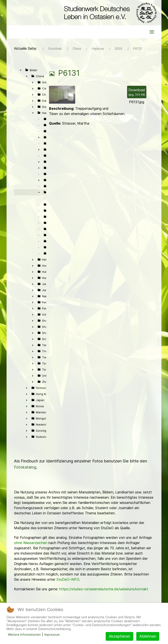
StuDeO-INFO (68, 579)
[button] (152, 32)
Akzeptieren (119, 636)
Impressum (52, 635)
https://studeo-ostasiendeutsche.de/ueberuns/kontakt (104, 589)
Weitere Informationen (24, 635)
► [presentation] (33, 82)
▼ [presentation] (21, 70)
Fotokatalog (25, 467)
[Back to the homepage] (109, 13)
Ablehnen (148, 636)
